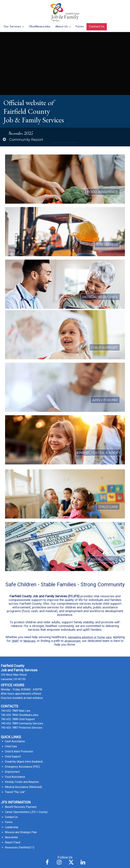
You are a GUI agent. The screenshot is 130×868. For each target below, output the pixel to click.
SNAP (15, 537)
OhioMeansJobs (40, 27)
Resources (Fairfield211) (20, 743)
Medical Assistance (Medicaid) (23, 683)
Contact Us (97, 27)
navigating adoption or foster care (90, 533)
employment (72, 537)
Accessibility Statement (65, 862)
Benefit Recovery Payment (21, 703)
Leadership (12, 723)
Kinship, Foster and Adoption (22, 678)
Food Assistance (15, 673)
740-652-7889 (9, 607)
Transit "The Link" (15, 688)
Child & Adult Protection (19, 647)
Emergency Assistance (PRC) (22, 663)
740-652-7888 (9, 615)
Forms (80, 27)
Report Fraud (13, 738)
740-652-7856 (9, 611)
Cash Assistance (15, 637)
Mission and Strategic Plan (21, 728)
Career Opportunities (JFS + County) (26, 708)
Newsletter (12, 733)
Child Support (13, 652)
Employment (12, 668)
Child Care (11, 642)
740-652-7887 (9, 624)
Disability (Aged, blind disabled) (24, 658)
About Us (63, 27)
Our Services (14, 27)
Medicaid (29, 537)
